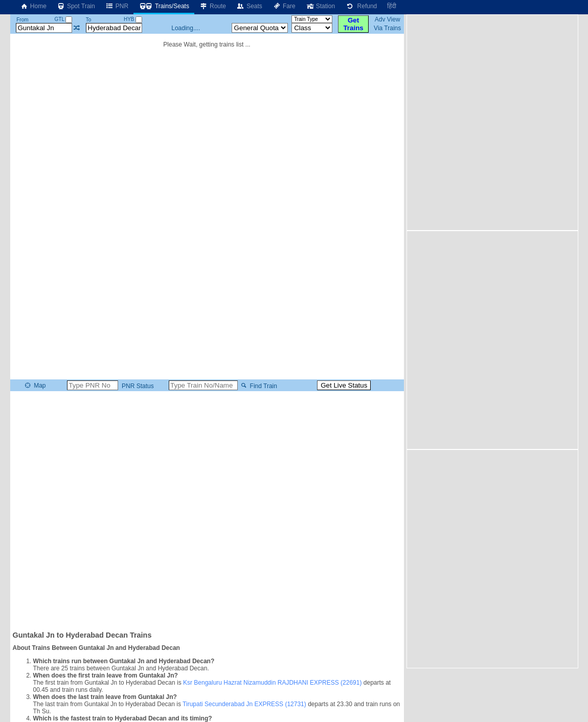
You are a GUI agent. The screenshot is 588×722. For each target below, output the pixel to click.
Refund (361, 6)
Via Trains (387, 28)
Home (33, 6)
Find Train (258, 386)
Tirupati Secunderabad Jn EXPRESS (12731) (244, 704)
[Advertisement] (115, 122)
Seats (249, 6)
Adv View (388, 19)
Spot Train (76, 6)
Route (213, 6)
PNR (117, 6)
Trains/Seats (164, 6)
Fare (284, 6)
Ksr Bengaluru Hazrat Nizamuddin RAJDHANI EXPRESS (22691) (272, 683)
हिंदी (392, 6)
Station (320, 6)
